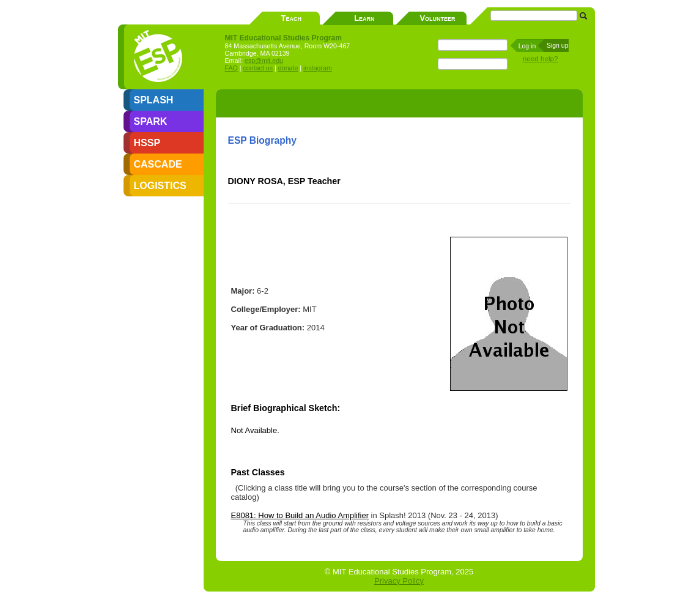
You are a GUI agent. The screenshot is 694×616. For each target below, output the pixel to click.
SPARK (151, 121)
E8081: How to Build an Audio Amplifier (300, 515)
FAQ (231, 68)
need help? (541, 58)
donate (288, 68)
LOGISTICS (160, 186)
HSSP (147, 143)
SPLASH (154, 100)
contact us (258, 68)
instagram (318, 68)
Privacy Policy (399, 581)
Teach (291, 18)
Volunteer (437, 18)
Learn (364, 18)
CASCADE (158, 164)
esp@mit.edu (264, 61)
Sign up (558, 45)
